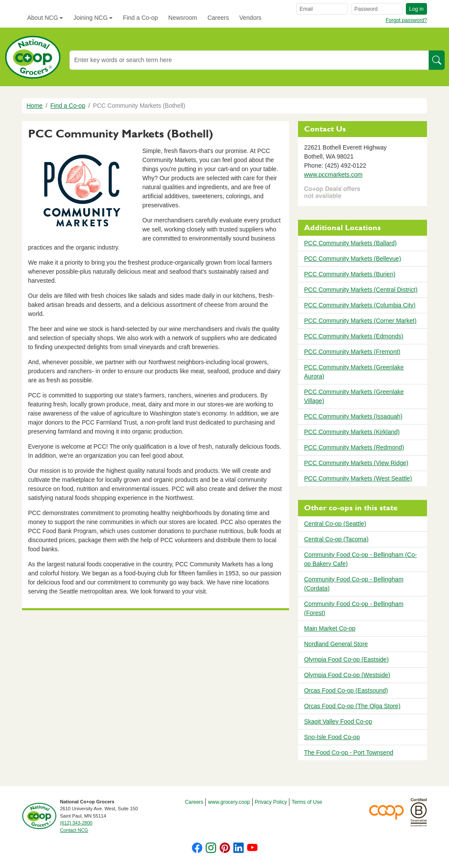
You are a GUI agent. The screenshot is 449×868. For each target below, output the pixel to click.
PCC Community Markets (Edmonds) (354, 336)
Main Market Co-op (330, 628)
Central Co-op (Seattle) (335, 524)
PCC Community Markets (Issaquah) (353, 416)
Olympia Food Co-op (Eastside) (346, 659)
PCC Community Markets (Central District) (361, 290)
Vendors (250, 18)
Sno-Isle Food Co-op (332, 737)
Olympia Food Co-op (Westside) (347, 675)
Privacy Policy (271, 802)
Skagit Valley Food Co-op (338, 721)
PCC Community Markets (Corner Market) (360, 321)
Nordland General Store (336, 644)
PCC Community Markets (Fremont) (352, 352)
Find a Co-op (140, 18)
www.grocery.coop (229, 802)
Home (35, 106)
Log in (416, 9)
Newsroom (183, 18)
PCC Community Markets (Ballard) (350, 243)
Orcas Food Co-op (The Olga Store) (352, 706)
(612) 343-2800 (76, 823)
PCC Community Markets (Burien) (350, 274)
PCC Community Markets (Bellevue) (353, 259)
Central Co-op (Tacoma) (336, 539)
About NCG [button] (43, 18)
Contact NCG (74, 830)
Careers (218, 18)
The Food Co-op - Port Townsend (349, 752)
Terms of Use (307, 802)
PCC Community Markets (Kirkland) (352, 432)
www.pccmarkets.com (333, 175)
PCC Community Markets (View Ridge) (356, 463)
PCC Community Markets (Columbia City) (360, 305)
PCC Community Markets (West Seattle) (358, 478)
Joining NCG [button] (90, 18)
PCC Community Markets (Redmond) (354, 447)
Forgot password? (406, 20)
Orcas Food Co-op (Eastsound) (346, 690)
